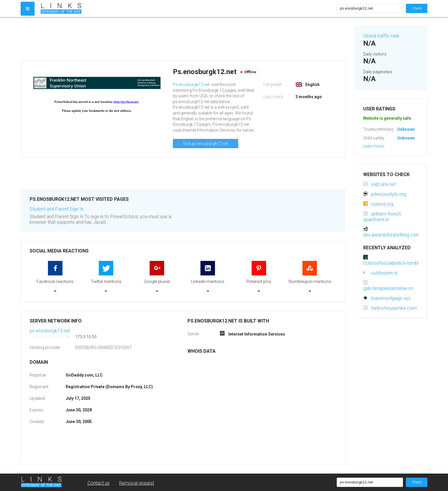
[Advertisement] (183, 39)
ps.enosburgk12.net (50, 331)
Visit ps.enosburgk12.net (206, 144)
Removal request (137, 483)
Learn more (374, 146)
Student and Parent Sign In (57, 209)
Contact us (98, 483)
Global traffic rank (381, 36)
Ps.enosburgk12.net (191, 85)
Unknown (406, 129)
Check (417, 8)
